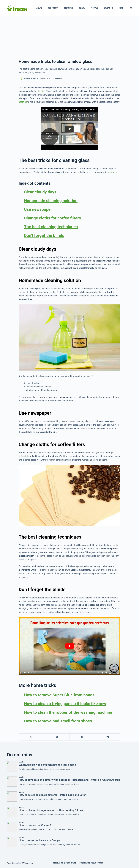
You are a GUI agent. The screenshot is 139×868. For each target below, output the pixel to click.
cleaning (41, 91)
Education (110, 8)
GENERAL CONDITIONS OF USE (65, 863)
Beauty (84, 8)
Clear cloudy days (40, 192)
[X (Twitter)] (57, 737)
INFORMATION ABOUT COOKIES (91, 863)
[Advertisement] (69, 37)
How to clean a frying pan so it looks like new (65, 704)
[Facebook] (31, 737)
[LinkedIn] (108, 737)
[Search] (131, 8)
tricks (114, 172)
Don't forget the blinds (44, 235)
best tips (23, 102)
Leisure (41, 8)
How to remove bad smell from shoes (58, 721)
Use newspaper (38, 209)
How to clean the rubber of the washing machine (68, 712)
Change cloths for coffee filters (52, 218)
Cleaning (59, 79)
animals (96, 8)
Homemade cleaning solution (51, 201)
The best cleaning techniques (51, 227)
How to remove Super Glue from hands (59, 695)
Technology (55, 8)
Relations (70, 8)
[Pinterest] (82, 737)
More (123, 8)
